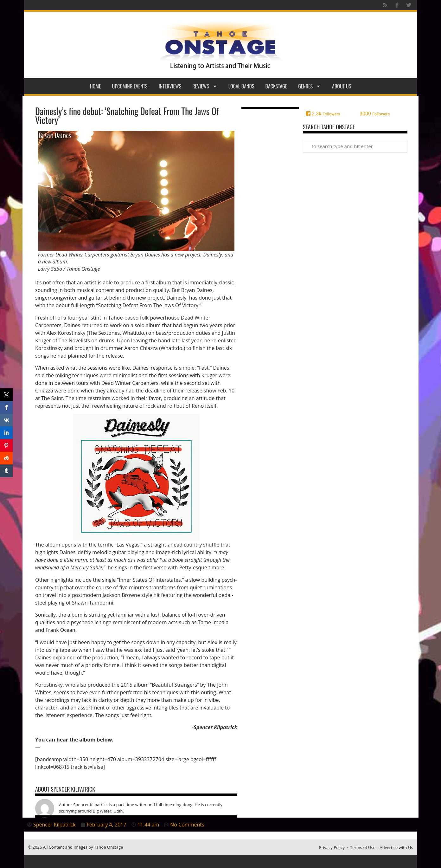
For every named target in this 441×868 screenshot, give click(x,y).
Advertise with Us (396, 847)
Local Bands (241, 86)
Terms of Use (363, 847)
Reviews (205, 86)
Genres (310, 86)
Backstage (276, 86)
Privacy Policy (332, 847)
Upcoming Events (130, 86)
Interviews (170, 86)
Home (96, 86)
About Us (342, 86)
